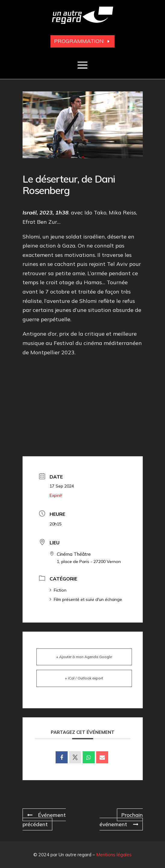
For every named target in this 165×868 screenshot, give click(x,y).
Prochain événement (121, 819)
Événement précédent (45, 819)
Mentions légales (114, 854)
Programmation (79, 41)
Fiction (58, 590)
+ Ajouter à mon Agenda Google (84, 657)
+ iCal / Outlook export (84, 678)
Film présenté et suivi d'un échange (86, 599)
